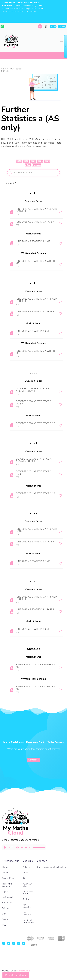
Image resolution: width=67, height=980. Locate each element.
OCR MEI (5, 71)
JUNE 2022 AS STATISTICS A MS (33, 561)
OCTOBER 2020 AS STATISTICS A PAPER (34, 403)
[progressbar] (11, 847)
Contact (6, 919)
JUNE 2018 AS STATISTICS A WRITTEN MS (37, 262)
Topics (5, 892)
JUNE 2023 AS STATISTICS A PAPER (35, 610)
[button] (5, 847)
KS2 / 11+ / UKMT (28, 885)
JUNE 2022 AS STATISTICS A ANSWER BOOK (36, 530)
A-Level (5, 69)
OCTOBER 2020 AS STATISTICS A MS (36, 423)
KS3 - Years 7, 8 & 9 (28, 893)
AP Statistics (27, 906)
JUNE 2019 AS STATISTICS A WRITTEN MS (37, 352)
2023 (28, 165)
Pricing (5, 908)
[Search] (40, 26)
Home (5, 867)
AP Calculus (27, 914)
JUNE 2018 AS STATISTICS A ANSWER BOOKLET (36, 210)
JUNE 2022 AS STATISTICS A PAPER (35, 542)
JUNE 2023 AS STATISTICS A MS (33, 629)
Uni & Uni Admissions (28, 921)
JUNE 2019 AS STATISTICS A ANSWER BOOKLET (36, 300)
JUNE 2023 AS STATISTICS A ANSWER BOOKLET (36, 598)
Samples (37, 165)
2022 (47, 161)
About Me (7, 903)
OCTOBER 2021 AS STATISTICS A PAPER (34, 473)
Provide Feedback (16, 975)
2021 (40, 161)
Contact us (33, 760)
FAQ (4, 925)
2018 (19, 161)
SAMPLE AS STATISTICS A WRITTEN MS (35, 688)
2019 (26, 161)
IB (24, 878)
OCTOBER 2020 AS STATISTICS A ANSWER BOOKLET (34, 390)
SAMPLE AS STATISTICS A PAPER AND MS (37, 666)
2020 (33, 161)
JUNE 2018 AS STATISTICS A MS (33, 241)
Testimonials (8, 897)
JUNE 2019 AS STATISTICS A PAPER (35, 312)
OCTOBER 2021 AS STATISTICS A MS (36, 494)
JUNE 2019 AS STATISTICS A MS (33, 331)
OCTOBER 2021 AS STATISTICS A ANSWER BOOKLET (34, 460)
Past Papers (16, 69)
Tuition (5, 873)
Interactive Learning (7, 885)
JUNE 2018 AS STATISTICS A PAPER (35, 222)
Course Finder (9, 878)
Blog (4, 914)
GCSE (26, 873)
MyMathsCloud (23, 971)
